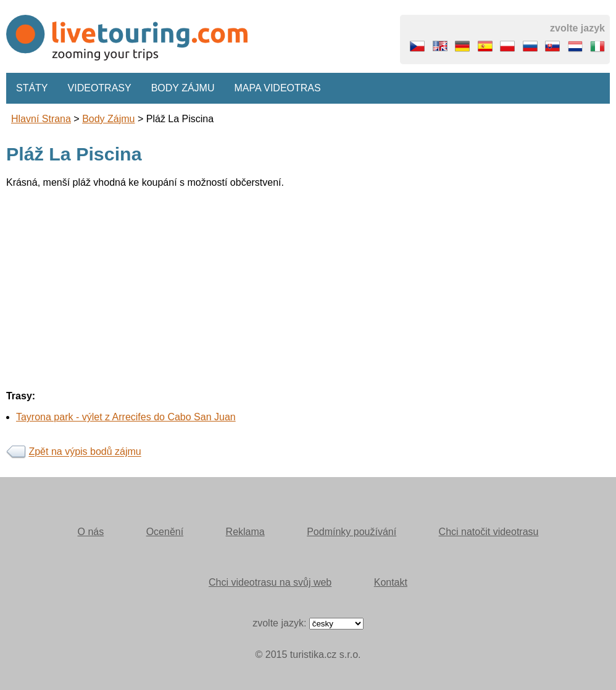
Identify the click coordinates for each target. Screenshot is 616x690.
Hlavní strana (41, 119)
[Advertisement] (308, 285)
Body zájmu (183, 88)
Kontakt (391, 582)
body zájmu (108, 119)
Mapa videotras (278, 88)
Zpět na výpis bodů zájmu (85, 452)
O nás (91, 532)
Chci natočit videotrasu (489, 532)
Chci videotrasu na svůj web (270, 582)
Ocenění (165, 532)
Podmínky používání (352, 532)
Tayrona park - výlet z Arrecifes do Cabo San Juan (126, 417)
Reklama (245, 532)
